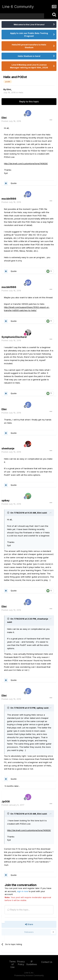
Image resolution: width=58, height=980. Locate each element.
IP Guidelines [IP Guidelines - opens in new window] (32, 963)
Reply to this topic (29, 101)
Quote (14, 183)
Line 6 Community (18, 7)
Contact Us (47, 962)
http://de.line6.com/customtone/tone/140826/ (26, 164)
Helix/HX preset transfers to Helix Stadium (29, 46)
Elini (9, 89)
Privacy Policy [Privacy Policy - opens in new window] (21, 963)
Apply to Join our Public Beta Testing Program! (29, 35)
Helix (21, 92)
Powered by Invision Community (29, 975)
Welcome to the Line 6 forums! (29, 24)
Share (29, 924)
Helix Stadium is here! (29, 56)
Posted (11, 121)
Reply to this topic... (19, 910)
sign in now (23, 891)
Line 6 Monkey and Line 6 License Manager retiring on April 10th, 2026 (29, 66)
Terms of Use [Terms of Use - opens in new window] (12, 964)
